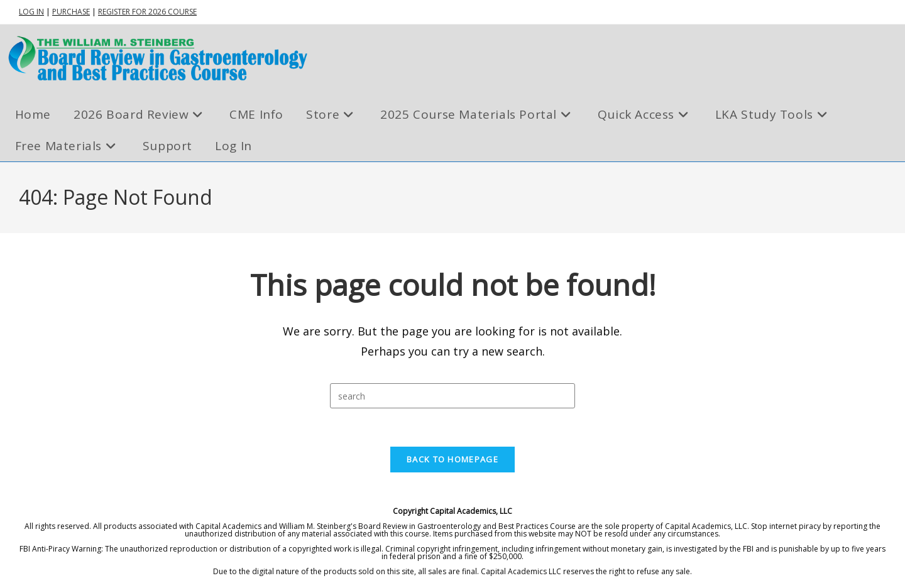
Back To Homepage (452, 459)
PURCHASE (71, 12)
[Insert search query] (452, 396)
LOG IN (31, 12)
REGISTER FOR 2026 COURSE (147, 12)
